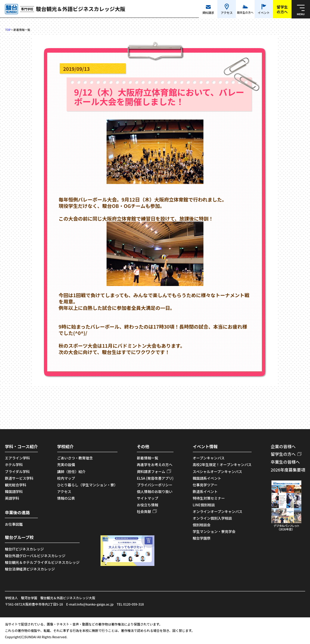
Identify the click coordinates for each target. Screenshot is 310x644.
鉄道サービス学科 (19, 478)
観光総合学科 (16, 485)
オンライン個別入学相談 (212, 518)
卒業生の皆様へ (285, 462)
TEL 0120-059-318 (130, 604)
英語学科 (12, 498)
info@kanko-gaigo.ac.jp (95, 604)
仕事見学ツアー (205, 485)
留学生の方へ (283, 454)
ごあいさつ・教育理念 (75, 458)
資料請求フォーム (151, 471)
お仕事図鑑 (14, 524)
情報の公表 (66, 498)
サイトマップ (148, 498)
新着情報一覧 (148, 458)
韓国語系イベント (207, 478)
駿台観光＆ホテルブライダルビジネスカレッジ (42, 562)
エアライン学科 (17, 458)
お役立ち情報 (148, 505)
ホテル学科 (14, 464)
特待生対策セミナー (209, 498)
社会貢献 (144, 511)
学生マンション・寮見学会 (214, 531)
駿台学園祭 (202, 538)
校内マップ (66, 478)
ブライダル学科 (17, 471)
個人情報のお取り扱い (155, 491)
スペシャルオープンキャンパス (218, 471)
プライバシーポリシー (155, 485)
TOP (8, 30)
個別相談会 (202, 525)
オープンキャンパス (209, 458)
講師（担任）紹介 (71, 471)
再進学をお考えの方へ (155, 464)
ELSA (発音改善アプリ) (155, 478)
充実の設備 (66, 464)
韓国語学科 (14, 491)
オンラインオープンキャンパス (218, 511)
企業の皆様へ (283, 446)
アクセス (64, 491)
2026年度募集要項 (288, 470)
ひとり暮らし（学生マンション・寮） (87, 485)
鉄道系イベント (205, 491)
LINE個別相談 (204, 505)
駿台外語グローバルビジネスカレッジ (35, 555)
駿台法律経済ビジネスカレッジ (30, 569)
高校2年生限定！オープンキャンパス (222, 464)
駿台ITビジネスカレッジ (24, 549)
